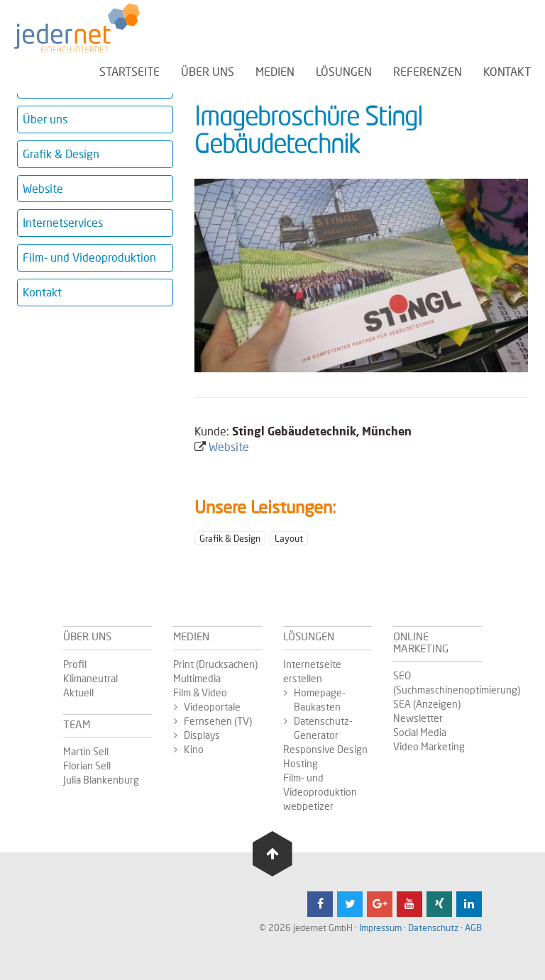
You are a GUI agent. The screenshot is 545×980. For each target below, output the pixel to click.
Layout (289, 538)
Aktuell (78, 692)
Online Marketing (421, 642)
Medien (275, 71)
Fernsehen (209, 721)
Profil (75, 664)
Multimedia (197, 678)
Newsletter (418, 718)
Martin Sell (86, 751)
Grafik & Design (61, 154)
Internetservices (63, 222)
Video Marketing (429, 746)
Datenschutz (433, 928)
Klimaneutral (90, 678)
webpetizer (308, 806)
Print (185, 664)
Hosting (301, 763)
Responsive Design (325, 749)
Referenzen (428, 71)
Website (43, 188)
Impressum (380, 928)
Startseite (130, 71)
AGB (473, 928)
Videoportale (212, 707)
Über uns (208, 71)
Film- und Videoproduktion (89, 257)
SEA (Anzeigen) (427, 704)
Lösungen (344, 71)
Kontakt (507, 71)
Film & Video (200, 692)
